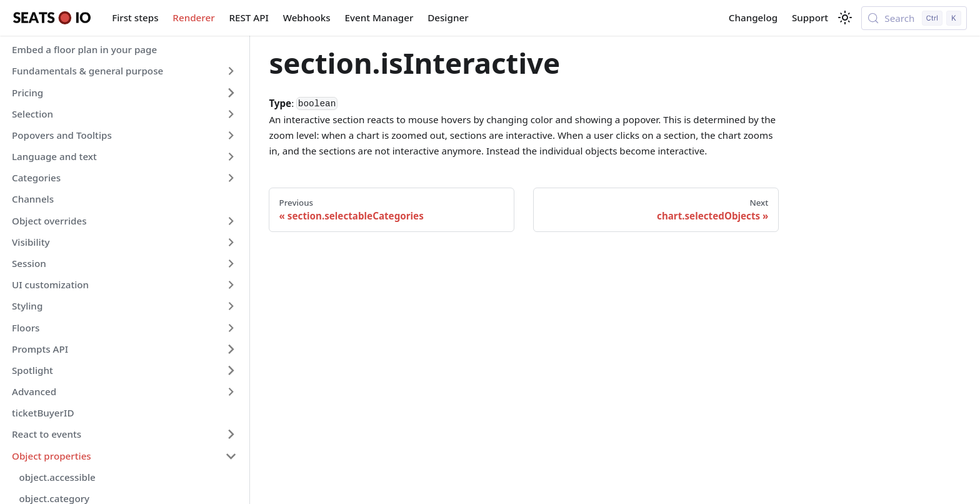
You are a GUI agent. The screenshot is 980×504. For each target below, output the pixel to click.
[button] (124, 71)
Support (810, 18)
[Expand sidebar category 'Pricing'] (231, 93)
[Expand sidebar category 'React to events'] (231, 435)
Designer (448, 18)
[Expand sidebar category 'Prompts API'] (231, 349)
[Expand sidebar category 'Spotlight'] (231, 370)
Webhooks (307, 18)
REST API (248, 18)
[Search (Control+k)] (914, 18)
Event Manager (379, 18)
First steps (135, 18)
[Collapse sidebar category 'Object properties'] (231, 456)
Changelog (753, 18)
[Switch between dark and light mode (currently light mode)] (845, 18)
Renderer (193, 18)
